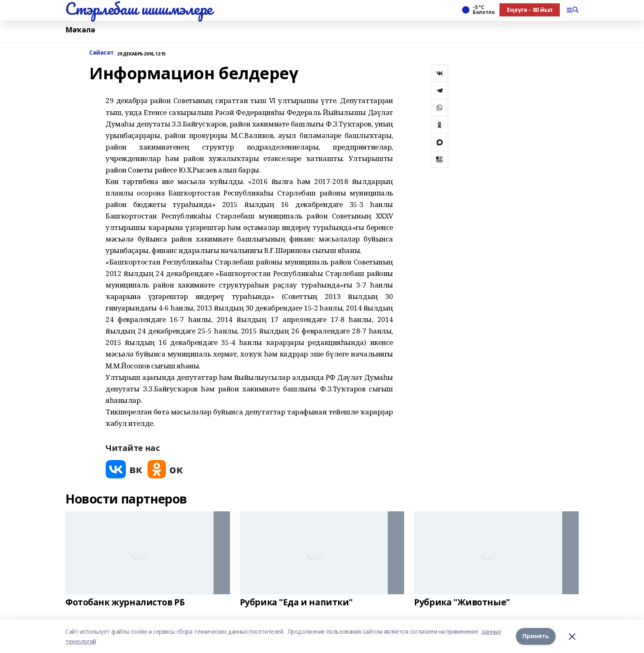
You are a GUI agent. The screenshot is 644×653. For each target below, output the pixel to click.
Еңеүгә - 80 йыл (530, 10)
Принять (536, 636)
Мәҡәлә (80, 30)
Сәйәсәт (101, 53)
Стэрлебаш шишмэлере (139, 9)
